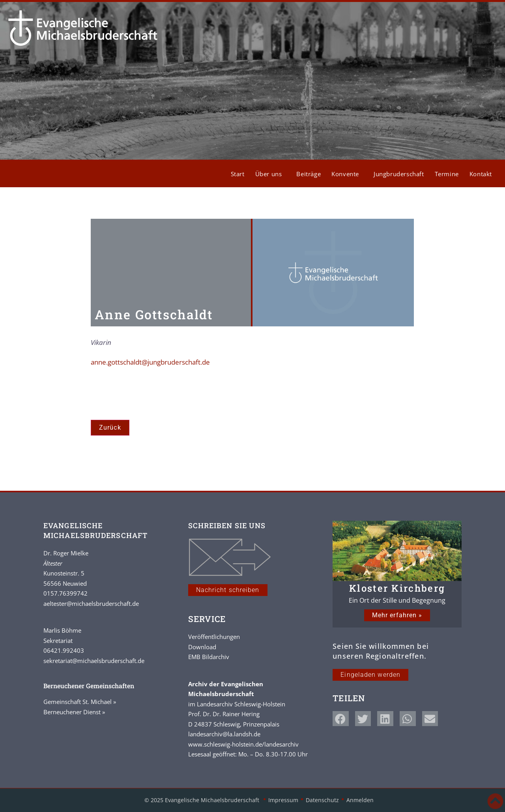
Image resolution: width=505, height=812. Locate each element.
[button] (341, 719)
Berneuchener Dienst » (74, 712)
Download (202, 647)
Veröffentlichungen (214, 637)
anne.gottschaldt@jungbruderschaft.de (150, 362)
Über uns (271, 174)
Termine (447, 174)
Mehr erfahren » (397, 615)
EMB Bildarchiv (209, 657)
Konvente (347, 174)
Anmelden (360, 800)
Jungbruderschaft (399, 174)
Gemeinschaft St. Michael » (80, 702)
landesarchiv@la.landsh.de (224, 734)
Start (238, 174)
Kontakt (481, 174)
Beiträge (309, 174)
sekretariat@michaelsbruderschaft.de (94, 661)
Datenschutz (322, 800)
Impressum (283, 800)
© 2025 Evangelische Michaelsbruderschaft (203, 800)
